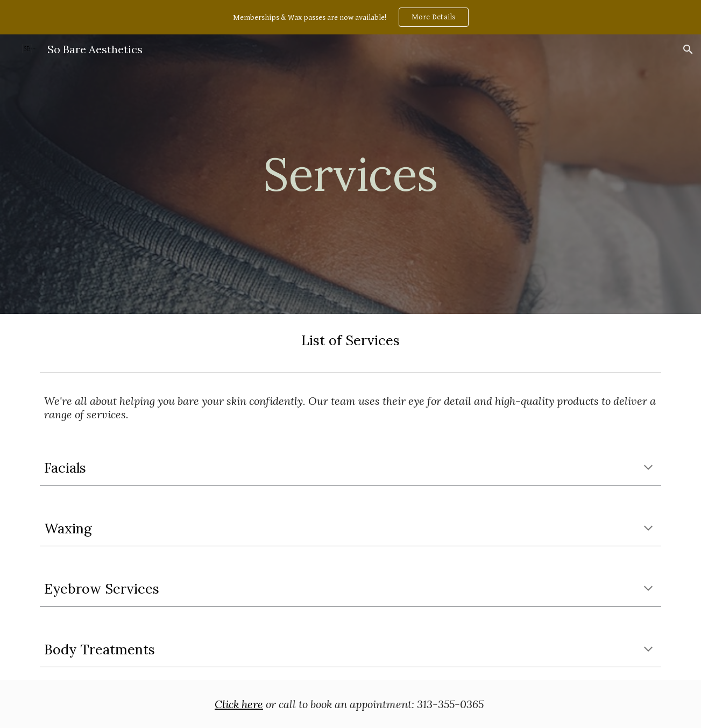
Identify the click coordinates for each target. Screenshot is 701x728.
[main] (351, 174)
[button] (688, 49)
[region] (350, 17)
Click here (239, 704)
